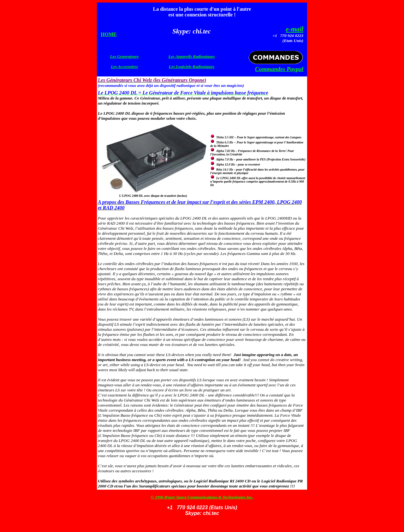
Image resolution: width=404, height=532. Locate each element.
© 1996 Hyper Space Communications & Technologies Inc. (202, 497)
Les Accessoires (124, 66)
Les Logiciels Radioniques (192, 66)
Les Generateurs (125, 56)
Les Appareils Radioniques (192, 56)
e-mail (294, 29)
